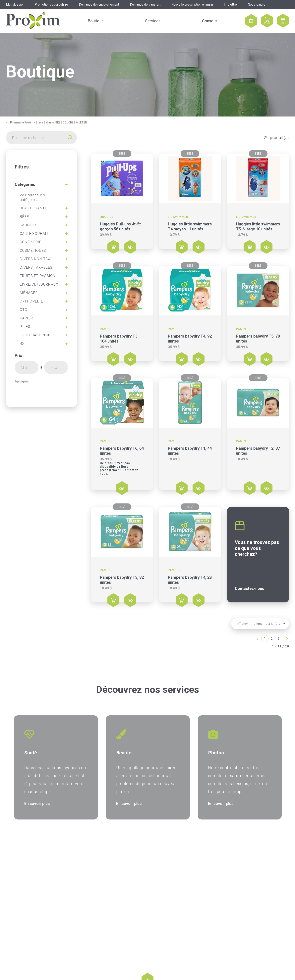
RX (22, 343)
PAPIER (26, 318)
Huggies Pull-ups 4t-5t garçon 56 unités (120, 227)
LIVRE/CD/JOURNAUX (39, 284)
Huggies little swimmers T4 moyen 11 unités (190, 227)
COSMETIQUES (33, 250)
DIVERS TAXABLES (36, 267)
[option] (56, 767)
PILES (25, 327)
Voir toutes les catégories (32, 197)
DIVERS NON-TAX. (35, 259)
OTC (23, 310)
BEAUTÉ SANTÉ (33, 208)
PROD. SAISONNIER (37, 335)
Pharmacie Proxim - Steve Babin (30, 122)
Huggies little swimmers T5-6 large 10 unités (258, 227)
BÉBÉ (24, 217)
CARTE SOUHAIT (34, 233)
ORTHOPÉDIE (31, 301)
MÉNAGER (29, 293)
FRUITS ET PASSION (38, 276)
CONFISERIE (30, 242)
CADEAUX (28, 225)
